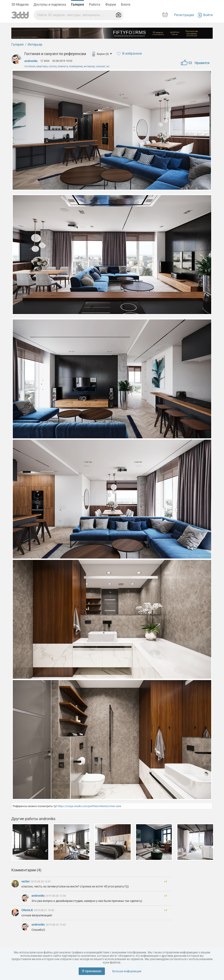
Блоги (126, 5)
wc (108, 66)
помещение (76, 66)
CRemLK (27, 910)
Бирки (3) (104, 54)
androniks (31, 61)
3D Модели (20, 5)
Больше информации (127, 971)
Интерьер (35, 44)
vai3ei (26, 881)
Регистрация (184, 15)
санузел (101, 66)
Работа (95, 5)
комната (63, 66)
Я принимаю (92, 971)
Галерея (77, 5)
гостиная (30, 66)
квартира (42, 66)
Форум (111, 5)
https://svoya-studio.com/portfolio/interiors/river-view (89, 806)
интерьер (89, 66)
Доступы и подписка (50, 5)
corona (53, 66)
